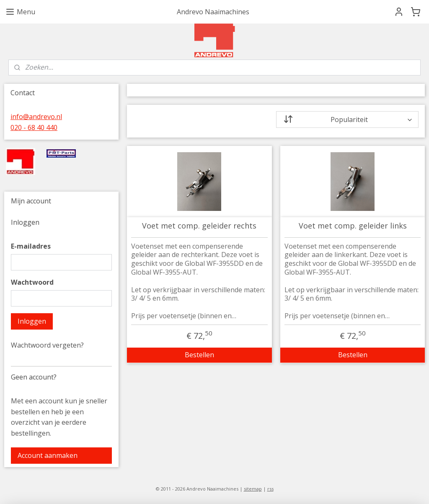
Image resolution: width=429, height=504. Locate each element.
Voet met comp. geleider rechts (199, 226)
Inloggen (32, 321)
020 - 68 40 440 (34, 127)
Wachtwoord (32, 282)
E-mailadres (31, 246)
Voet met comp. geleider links (352, 226)
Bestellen (199, 355)
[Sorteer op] (347, 120)
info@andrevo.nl (36, 117)
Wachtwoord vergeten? (47, 345)
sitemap (253, 489)
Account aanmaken (48, 455)
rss (270, 489)
